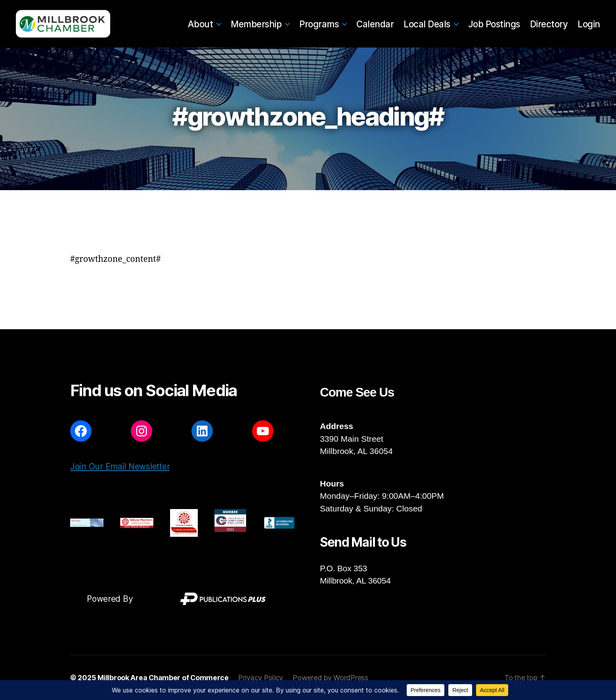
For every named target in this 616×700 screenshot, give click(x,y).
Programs (319, 24)
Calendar (375, 24)
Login (589, 24)
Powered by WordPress (332, 678)
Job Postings (494, 24)
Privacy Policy (262, 678)
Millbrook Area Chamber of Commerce (164, 678)
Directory (549, 24)
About (200, 24)
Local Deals (427, 24)
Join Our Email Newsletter (120, 466)
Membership (256, 24)
